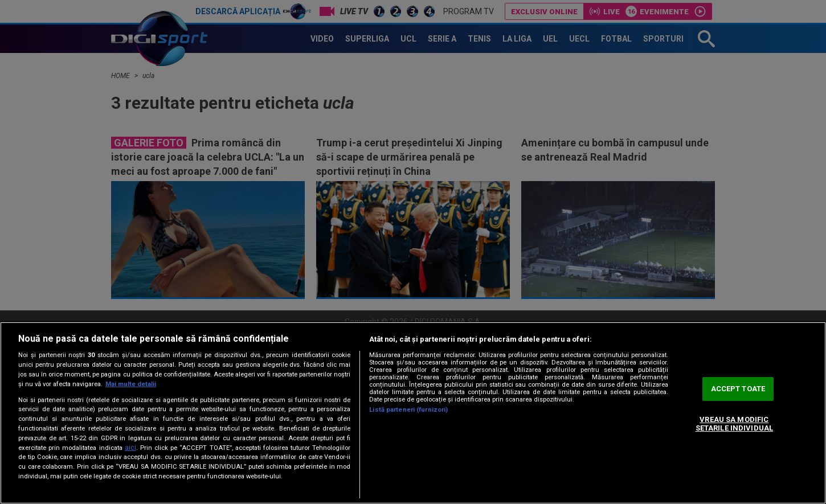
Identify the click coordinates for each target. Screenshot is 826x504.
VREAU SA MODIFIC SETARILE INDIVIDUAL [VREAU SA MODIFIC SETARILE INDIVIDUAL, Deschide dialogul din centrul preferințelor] (734, 424)
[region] (413, 413)
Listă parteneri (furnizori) (408, 410)
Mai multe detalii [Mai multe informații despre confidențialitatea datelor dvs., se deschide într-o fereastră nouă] (131, 384)
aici (130, 448)
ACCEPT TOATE (738, 389)
